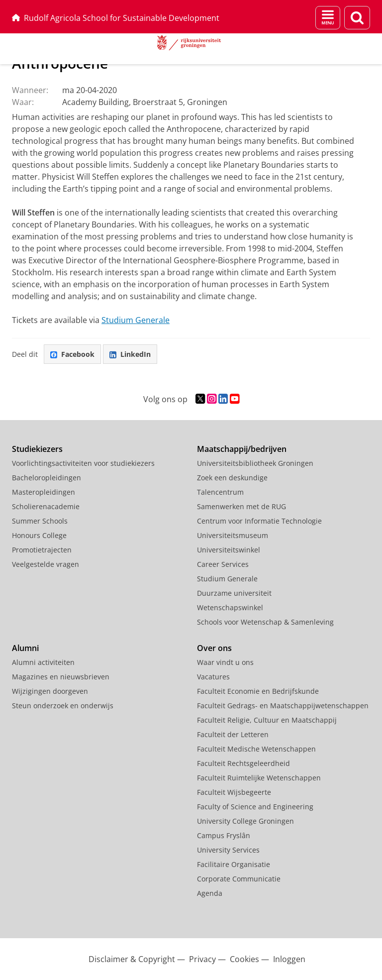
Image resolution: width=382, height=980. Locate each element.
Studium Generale (136, 320)
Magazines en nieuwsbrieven (61, 677)
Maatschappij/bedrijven (242, 449)
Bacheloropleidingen (47, 478)
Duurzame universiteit (234, 593)
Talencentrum (220, 492)
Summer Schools (40, 521)
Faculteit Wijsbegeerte (234, 792)
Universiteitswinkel (229, 550)
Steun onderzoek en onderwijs (63, 706)
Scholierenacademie (46, 506)
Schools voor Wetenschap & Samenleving (265, 622)
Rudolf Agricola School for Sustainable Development (116, 18)
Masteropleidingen (44, 492)
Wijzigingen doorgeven (50, 691)
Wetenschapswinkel (230, 607)
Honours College (39, 535)
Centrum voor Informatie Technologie (259, 521)
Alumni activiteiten (43, 662)
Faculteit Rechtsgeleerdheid (243, 763)
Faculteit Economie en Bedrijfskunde (258, 691)
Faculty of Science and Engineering (255, 807)
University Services (228, 850)
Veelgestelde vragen (46, 564)
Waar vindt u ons (225, 662)
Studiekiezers (37, 449)
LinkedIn (130, 354)
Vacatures (213, 677)
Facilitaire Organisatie (234, 864)
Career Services (223, 564)
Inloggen (289, 959)
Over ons (214, 648)
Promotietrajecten (42, 550)
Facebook (72, 354)
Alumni (25, 648)
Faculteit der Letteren (233, 734)
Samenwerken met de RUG (241, 506)
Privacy (202, 959)
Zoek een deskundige (232, 478)
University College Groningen (245, 821)
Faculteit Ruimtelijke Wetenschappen (259, 778)
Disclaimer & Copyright (132, 959)
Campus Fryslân (224, 835)
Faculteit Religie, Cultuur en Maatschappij (267, 720)
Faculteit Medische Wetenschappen (256, 749)
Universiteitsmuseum (233, 535)
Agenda (210, 893)
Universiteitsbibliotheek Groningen (255, 463)
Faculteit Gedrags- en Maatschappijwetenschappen (283, 706)
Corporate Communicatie (239, 879)
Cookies (244, 959)
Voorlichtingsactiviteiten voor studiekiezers (83, 463)
